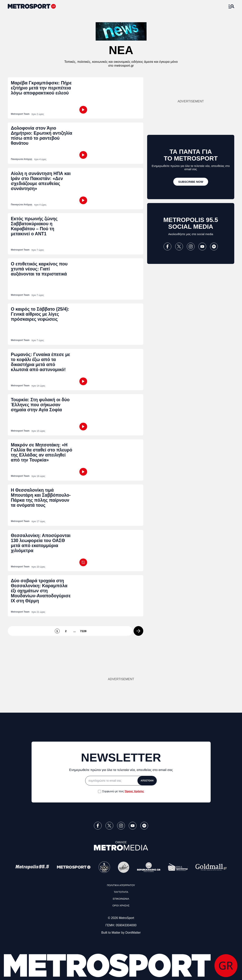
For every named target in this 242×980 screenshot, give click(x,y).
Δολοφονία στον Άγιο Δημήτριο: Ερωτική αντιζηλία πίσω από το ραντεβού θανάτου (42, 136)
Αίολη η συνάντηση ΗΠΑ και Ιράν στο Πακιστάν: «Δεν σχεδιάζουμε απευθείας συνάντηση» (41, 181)
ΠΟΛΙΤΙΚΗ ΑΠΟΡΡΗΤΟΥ (121, 885)
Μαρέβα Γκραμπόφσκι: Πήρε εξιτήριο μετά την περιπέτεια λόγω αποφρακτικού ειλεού (41, 88)
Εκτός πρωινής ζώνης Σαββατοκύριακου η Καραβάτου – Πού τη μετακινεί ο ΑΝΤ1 (34, 226)
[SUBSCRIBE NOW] (191, 182)
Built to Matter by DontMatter (121, 933)
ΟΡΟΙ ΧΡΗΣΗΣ (121, 906)
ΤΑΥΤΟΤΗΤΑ (121, 892)
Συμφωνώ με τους (123, 791)
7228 (83, 631)
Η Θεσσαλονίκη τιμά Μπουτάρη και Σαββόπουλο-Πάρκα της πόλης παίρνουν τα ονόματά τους (41, 498)
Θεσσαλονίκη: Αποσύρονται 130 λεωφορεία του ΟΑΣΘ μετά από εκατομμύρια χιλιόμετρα (41, 543)
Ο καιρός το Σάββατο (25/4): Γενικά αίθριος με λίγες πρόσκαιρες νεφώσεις (40, 314)
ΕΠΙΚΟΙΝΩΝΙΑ (121, 899)
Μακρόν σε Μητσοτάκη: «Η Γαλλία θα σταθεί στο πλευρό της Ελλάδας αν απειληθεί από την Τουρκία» (42, 452)
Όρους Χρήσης (134, 791)
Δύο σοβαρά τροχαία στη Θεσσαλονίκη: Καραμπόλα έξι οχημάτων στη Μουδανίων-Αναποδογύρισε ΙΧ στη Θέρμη (41, 591)
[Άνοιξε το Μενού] (231, 6)
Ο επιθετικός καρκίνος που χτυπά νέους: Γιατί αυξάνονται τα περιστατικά (39, 269)
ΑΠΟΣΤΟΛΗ (147, 781)
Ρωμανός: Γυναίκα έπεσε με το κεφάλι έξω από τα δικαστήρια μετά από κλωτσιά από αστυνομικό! (40, 362)
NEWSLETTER (121, 758)
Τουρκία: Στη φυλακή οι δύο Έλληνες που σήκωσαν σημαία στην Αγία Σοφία (40, 405)
